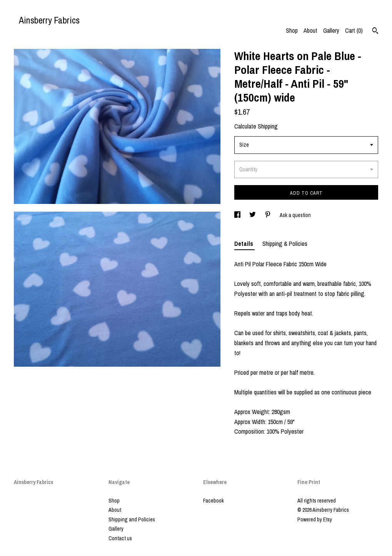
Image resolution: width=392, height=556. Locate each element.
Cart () (354, 30)
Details (244, 244)
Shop (292, 30)
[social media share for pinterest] (268, 215)
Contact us (120, 538)
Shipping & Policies (285, 244)
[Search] (375, 32)
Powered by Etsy (315, 519)
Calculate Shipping (256, 126)
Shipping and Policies (132, 519)
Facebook (214, 501)
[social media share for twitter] (253, 215)
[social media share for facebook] (238, 215)
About (310, 30)
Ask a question (295, 215)
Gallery (331, 30)
